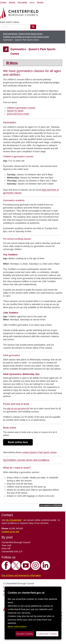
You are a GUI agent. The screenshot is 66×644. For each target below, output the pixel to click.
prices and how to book (18, 114)
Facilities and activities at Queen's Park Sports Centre (26, 37)
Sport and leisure (10, 34)
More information (17, 626)
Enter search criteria (10, 22)
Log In (32, 2)
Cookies (3, 2)
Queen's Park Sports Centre (30, 34)
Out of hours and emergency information (21, 575)
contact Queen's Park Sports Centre (39, 452)
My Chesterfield (14, 520)
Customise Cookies (47, 634)
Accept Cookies (25, 634)
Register (40, 2)
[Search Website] (33, 27)
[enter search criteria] (15, 27)
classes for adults (15, 111)
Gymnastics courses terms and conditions (26, 460)
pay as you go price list (18, 408)
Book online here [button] (18, 442)
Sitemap (12, 2)
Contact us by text (10, 532)
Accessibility (22, 2)
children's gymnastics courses (21, 108)
